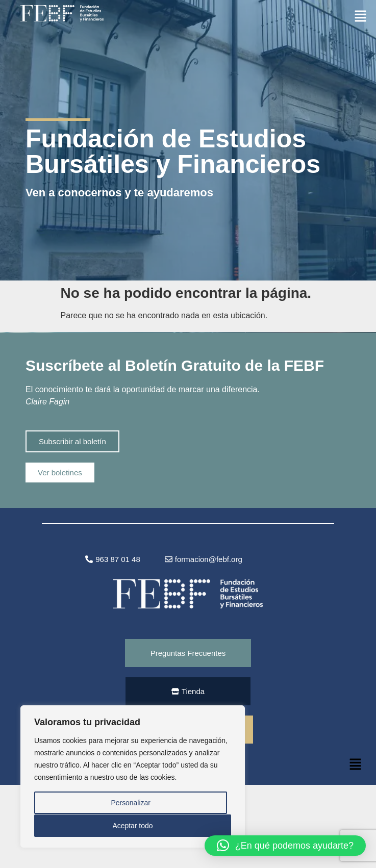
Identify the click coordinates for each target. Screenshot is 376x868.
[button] (361, 16)
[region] (133, 777)
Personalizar (131, 803)
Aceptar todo (132, 826)
